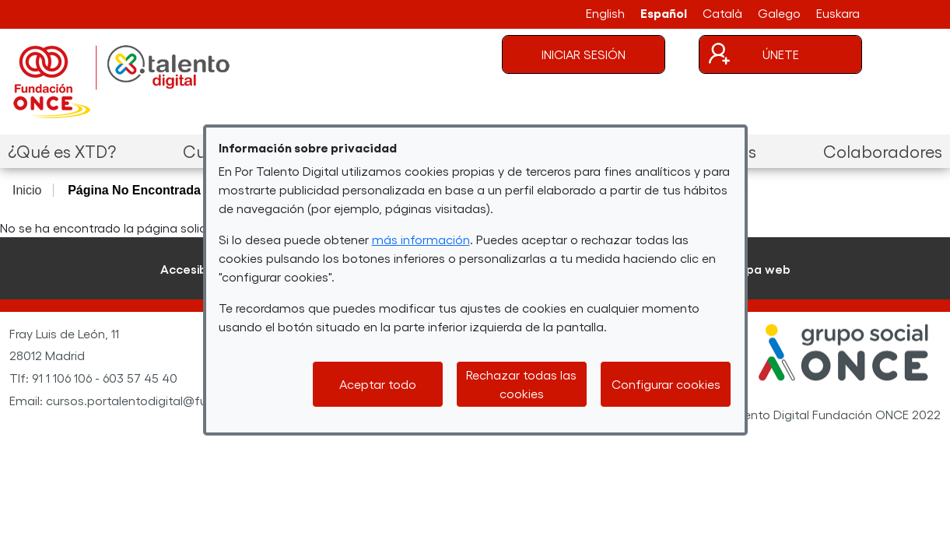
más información (421, 239)
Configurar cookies (666, 384)
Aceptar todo (378, 384)
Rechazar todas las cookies (521, 384)
